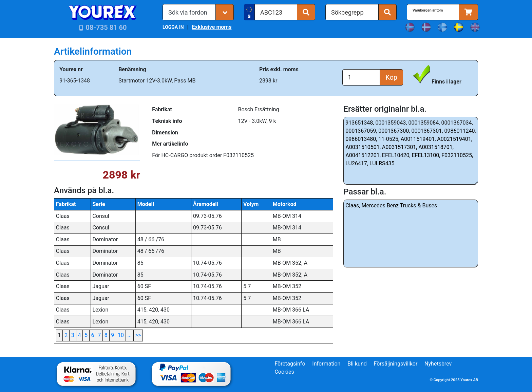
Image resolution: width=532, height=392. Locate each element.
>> (138, 335)
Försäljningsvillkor (396, 364)
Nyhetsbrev (438, 364)
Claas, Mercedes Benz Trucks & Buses (411, 234)
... (130, 335)
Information (326, 364)
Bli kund (357, 364)
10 (121, 335)
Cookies (284, 372)
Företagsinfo (290, 364)
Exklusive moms (212, 27)
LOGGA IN (173, 27)
